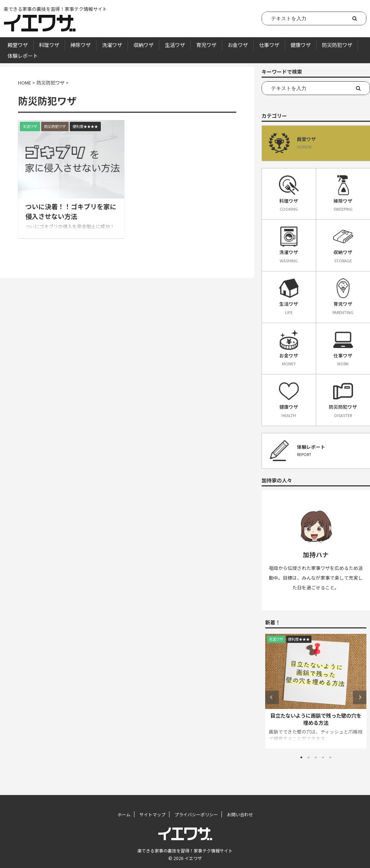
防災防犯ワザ (337, 45)
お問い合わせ (240, 814)
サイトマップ (152, 814)
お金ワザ (238, 45)
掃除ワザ (81, 45)
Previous (272, 697)
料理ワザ (49, 45)
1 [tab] (301, 757)
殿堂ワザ (18, 45)
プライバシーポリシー (196, 814)
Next (360, 697)
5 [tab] (330, 757)
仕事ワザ (269, 45)
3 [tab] (316, 757)
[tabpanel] (316, 691)
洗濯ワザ (112, 45)
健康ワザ (301, 45)
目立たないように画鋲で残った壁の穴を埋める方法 (316, 719)
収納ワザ (143, 45)
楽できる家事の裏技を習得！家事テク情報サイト (185, 850)
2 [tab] (309, 757)
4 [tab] (323, 757)
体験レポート (23, 56)
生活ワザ (175, 45)
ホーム (124, 814)
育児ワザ (206, 45)
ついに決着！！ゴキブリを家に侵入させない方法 (71, 211)
